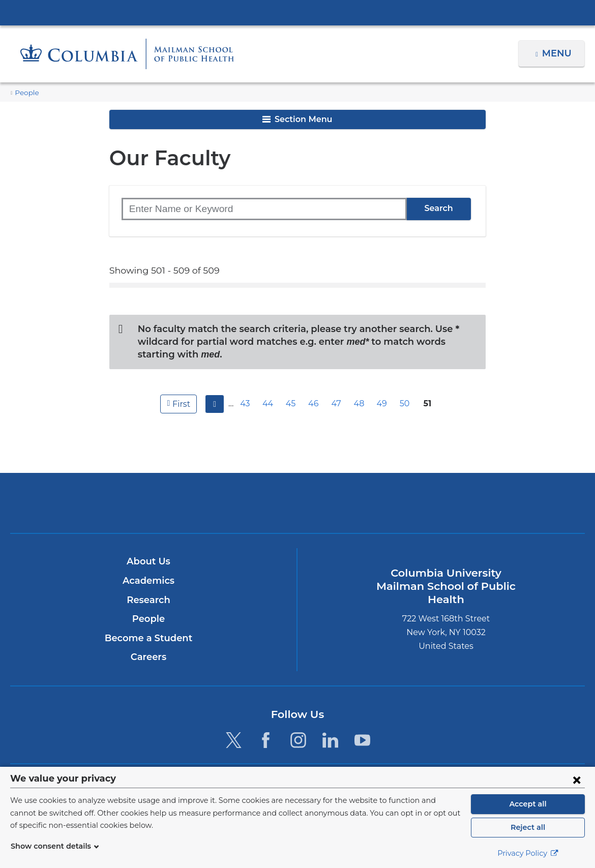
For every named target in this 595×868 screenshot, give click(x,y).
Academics (148, 568)
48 (361, 391)
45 (292, 391)
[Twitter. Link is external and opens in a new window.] (234, 727)
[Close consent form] (577, 780)
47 (338, 391)
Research (148, 587)
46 (315, 391)
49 (383, 391)
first (180, 391)
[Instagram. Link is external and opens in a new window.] (298, 727)
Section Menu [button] (297, 119)
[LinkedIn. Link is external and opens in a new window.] (330, 727)
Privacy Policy (528, 853)
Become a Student (148, 625)
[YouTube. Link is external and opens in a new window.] (362, 727)
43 (247, 391)
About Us (148, 549)
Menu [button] (558, 53)
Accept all (528, 804)
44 (270, 391)
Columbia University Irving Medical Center (297, 12)
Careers (148, 644)
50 (406, 391)
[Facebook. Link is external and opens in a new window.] (266, 727)
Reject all (528, 827)
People (25, 93)
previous (213, 391)
